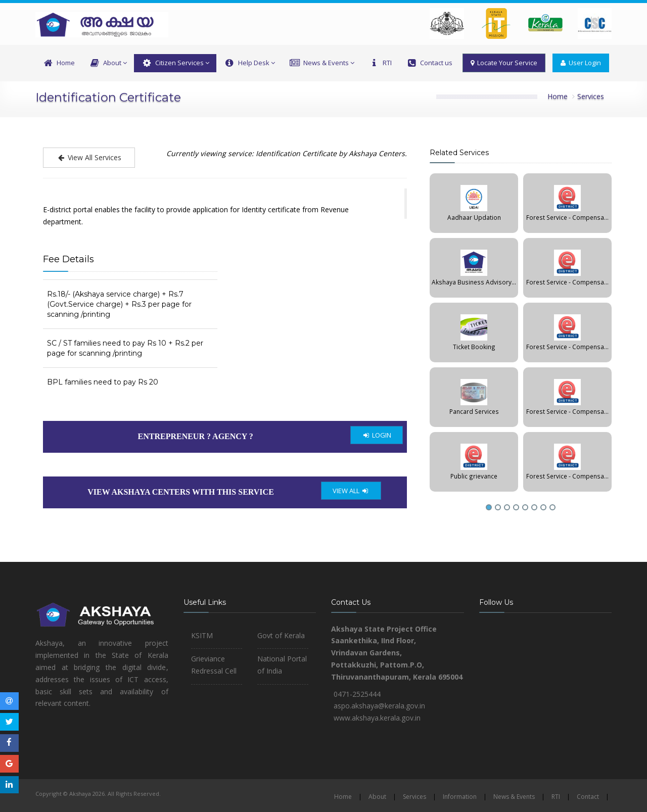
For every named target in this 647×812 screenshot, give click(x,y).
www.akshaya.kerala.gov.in (377, 718)
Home (59, 63)
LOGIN (377, 435)
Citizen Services (175, 63)
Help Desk (249, 63)
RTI (380, 63)
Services (591, 96)
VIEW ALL (351, 491)
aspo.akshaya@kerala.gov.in (379, 706)
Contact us (429, 63)
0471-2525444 (357, 694)
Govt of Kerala (281, 635)
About (108, 63)
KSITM (202, 635)
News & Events (322, 63)
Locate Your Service (504, 63)
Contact (588, 797)
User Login (581, 63)
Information (460, 797)
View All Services (89, 157)
